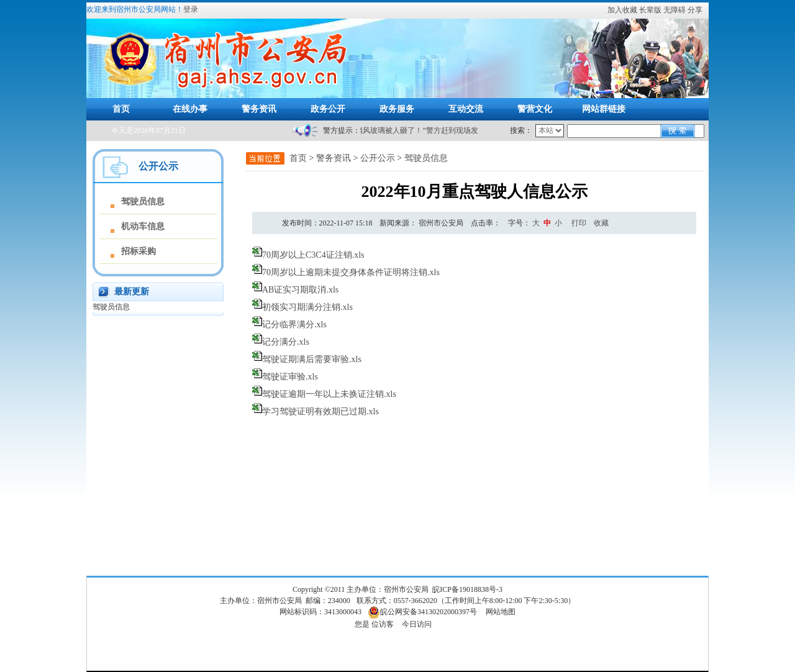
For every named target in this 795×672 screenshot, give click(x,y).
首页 (121, 109)
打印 (579, 223)
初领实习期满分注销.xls (307, 307)
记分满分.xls (286, 342)
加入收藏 (622, 10)
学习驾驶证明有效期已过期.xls (320, 411)
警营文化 (535, 109)
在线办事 (190, 109)
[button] (651, 10)
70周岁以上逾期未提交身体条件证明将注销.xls (351, 272)
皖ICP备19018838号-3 (467, 589)
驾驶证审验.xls (290, 377)
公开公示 (378, 158)
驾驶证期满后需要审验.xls (312, 359)
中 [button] (547, 223)
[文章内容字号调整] (536, 223)
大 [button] (536, 223)
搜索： (521, 130)
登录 (191, 9)
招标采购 (139, 251)
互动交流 (466, 109)
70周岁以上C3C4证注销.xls (313, 255)
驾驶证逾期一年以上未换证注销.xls (329, 394)
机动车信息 (143, 226)
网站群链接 (604, 109)
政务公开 (328, 109)
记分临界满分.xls (294, 325)
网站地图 (501, 612)
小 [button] (558, 223)
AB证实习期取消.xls (300, 290)
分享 (695, 10)
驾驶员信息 (143, 202)
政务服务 (397, 109)
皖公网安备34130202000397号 (422, 612)
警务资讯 (259, 109)
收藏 (601, 223)
